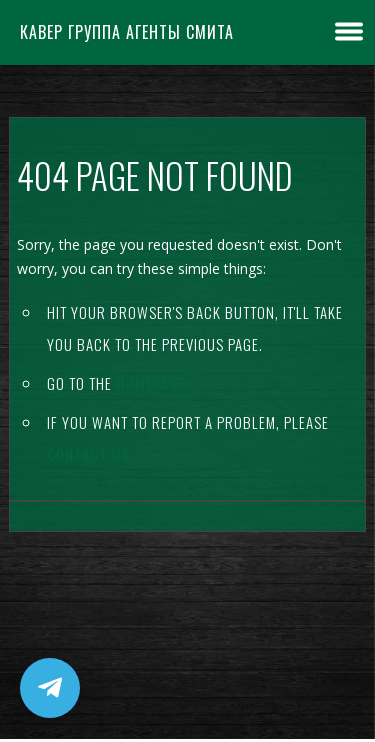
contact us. (90, 454)
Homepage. (153, 383)
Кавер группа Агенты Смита (127, 32)
